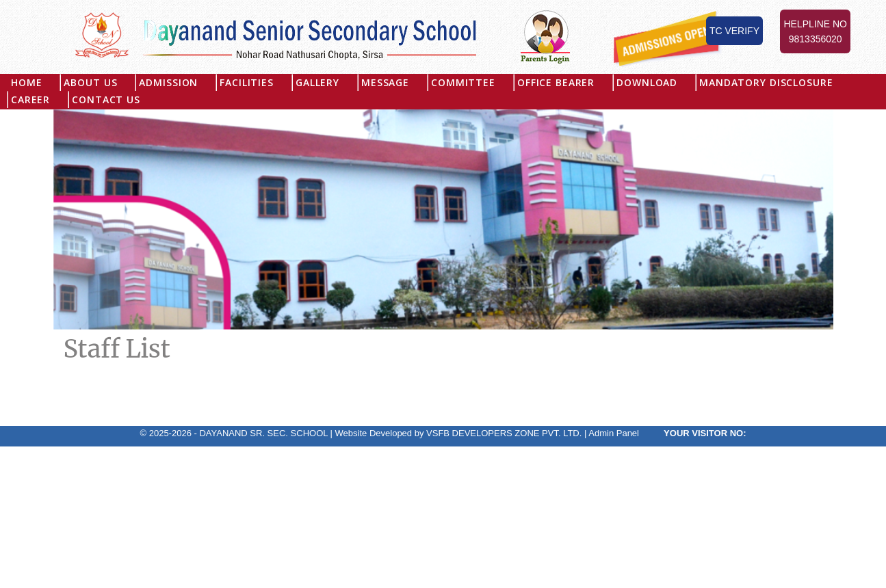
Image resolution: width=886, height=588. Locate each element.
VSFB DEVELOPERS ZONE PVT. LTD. (504, 433)
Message (385, 82)
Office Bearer (556, 82)
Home (26, 82)
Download (647, 82)
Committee (463, 82)
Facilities (247, 82)
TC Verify (734, 31)
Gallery (317, 82)
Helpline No (815, 32)
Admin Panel (614, 433)
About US (90, 82)
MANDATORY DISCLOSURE (766, 82)
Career (30, 99)
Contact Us (106, 99)
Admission (168, 82)
